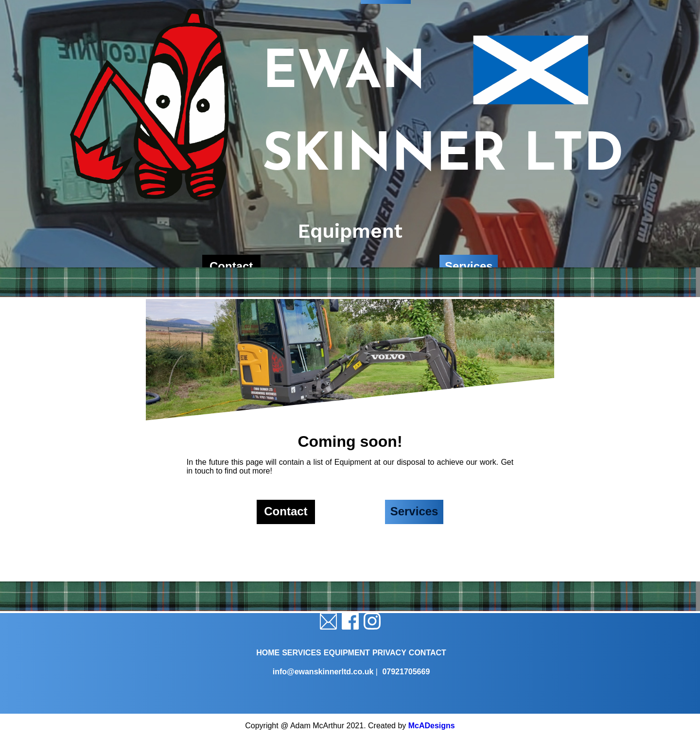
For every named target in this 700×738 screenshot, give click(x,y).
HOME (268, 653)
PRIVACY (389, 653)
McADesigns (432, 726)
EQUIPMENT (347, 653)
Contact (286, 511)
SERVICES (302, 653)
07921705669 (406, 672)
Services (414, 511)
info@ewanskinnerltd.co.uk (323, 672)
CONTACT (428, 653)
